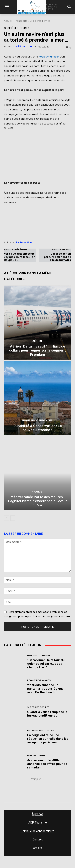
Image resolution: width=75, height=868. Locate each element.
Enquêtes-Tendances (37, 420)
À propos (37, 814)
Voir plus (38, 779)
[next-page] (13, 518)
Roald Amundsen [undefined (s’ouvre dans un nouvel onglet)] (49, 57)
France (37, 492)
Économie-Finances (39, 680)
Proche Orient (36, 756)
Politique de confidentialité (37, 831)
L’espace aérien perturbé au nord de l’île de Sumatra (57, 257)
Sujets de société (38, 707)
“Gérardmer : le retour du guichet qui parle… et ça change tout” (46, 664)
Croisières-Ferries (40, 21)
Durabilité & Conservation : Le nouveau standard (38, 428)
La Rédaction (23, 46)
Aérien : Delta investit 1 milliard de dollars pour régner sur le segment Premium (37, 350)
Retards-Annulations (40, 731)
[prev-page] (6, 518)
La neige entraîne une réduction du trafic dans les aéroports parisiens (48, 739)
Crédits (37, 848)
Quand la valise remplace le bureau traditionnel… (47, 714)
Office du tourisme (39, 656)
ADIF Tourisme (38, 823)
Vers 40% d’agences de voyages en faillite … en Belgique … (20, 257)
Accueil (8, 21)
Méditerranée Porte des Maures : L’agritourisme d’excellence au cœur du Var (37, 501)
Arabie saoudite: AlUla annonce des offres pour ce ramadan (47, 764)
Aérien (37, 341)
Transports (21, 21)
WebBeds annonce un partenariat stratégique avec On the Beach (45, 689)
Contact (38, 839)
